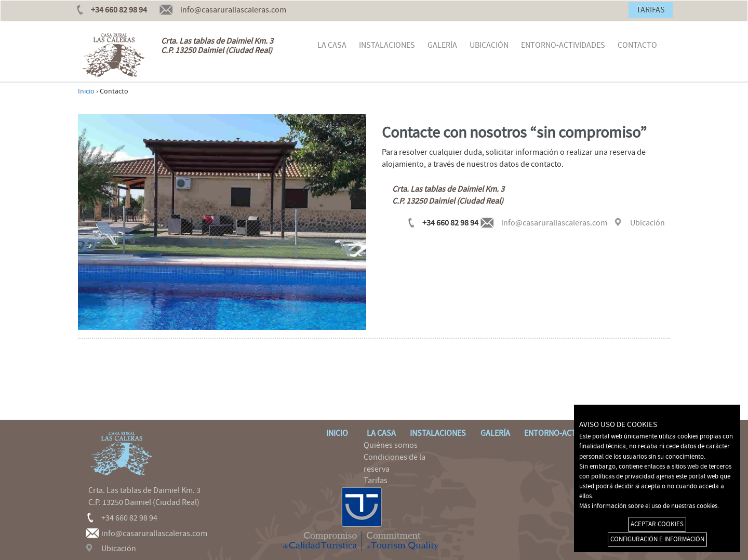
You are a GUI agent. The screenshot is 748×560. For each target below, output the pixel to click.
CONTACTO (637, 45)
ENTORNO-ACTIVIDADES (563, 45)
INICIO (333, 433)
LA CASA (332, 45)
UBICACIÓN (489, 45)
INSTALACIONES (387, 45)
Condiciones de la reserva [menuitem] (390, 463)
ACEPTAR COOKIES (657, 524)
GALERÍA (442, 45)
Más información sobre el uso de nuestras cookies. (649, 506)
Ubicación (647, 223)
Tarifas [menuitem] (371, 481)
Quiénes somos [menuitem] (386, 445)
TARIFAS (651, 10)
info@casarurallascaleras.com (233, 10)
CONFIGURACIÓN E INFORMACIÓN (657, 539)
